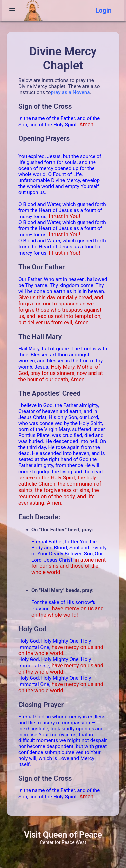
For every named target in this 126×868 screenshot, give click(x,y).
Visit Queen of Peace (63, 835)
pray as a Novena (70, 92)
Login (104, 10)
